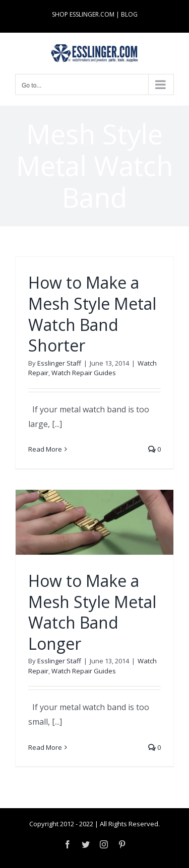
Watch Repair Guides (84, 373)
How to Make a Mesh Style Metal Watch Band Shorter (92, 314)
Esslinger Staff (59, 363)
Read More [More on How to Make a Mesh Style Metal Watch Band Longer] (45, 747)
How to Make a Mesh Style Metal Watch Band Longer (92, 612)
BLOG (129, 14)
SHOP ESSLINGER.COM (83, 14)
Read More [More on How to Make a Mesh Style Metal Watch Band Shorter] (45, 449)
